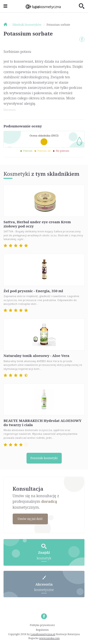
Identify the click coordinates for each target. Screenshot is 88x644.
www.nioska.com (49, 638)
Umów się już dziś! (30, 519)
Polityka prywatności (42, 625)
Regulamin (42, 630)
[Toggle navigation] (5, 6)
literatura (10, 110)
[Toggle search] (82, 6)
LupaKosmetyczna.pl (43, 634)
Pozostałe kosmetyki (44, 458)
